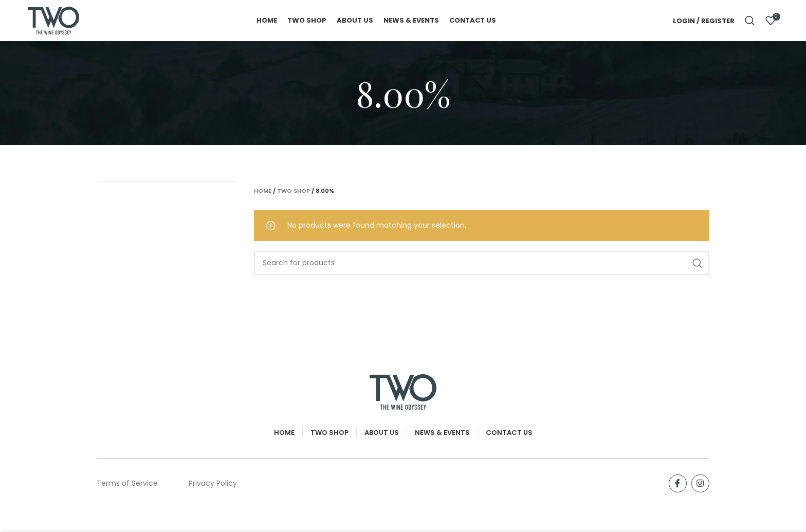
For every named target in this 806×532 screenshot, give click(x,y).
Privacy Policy (213, 483)
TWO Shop (294, 191)
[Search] (750, 21)
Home (263, 191)
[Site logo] (53, 20)
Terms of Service (127, 483)
